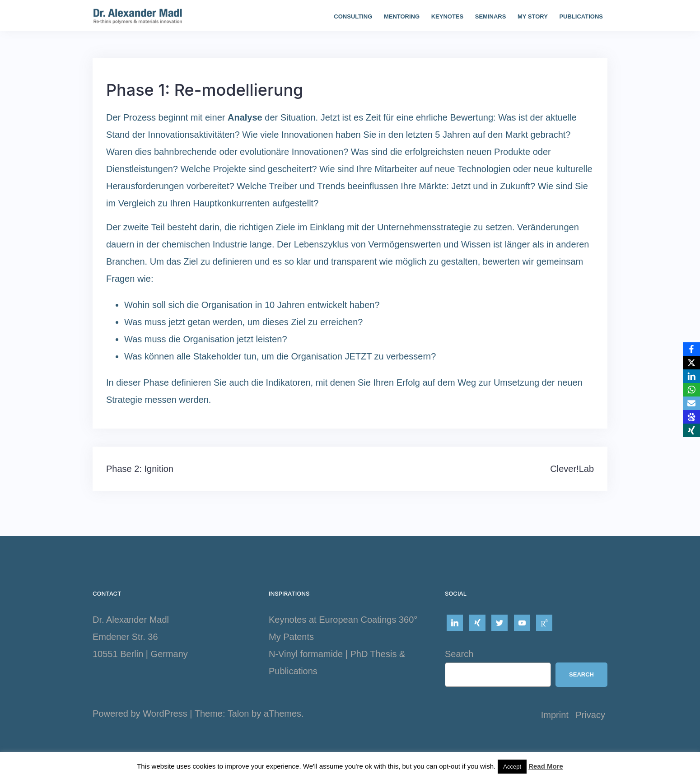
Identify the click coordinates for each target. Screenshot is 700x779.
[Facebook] (691, 349)
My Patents (291, 637)
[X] (691, 363)
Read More (546, 766)
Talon (238, 714)
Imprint (555, 715)
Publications (581, 16)
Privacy (590, 715)
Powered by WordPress (140, 714)
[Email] (691, 403)
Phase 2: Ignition (140, 469)
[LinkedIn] (691, 376)
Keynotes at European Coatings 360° (343, 620)
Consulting (353, 16)
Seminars (491, 16)
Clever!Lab (572, 469)
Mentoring (402, 16)
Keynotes (448, 16)
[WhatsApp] (691, 390)
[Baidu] (691, 417)
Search (459, 654)
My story (533, 16)
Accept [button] (512, 767)
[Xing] (691, 430)
